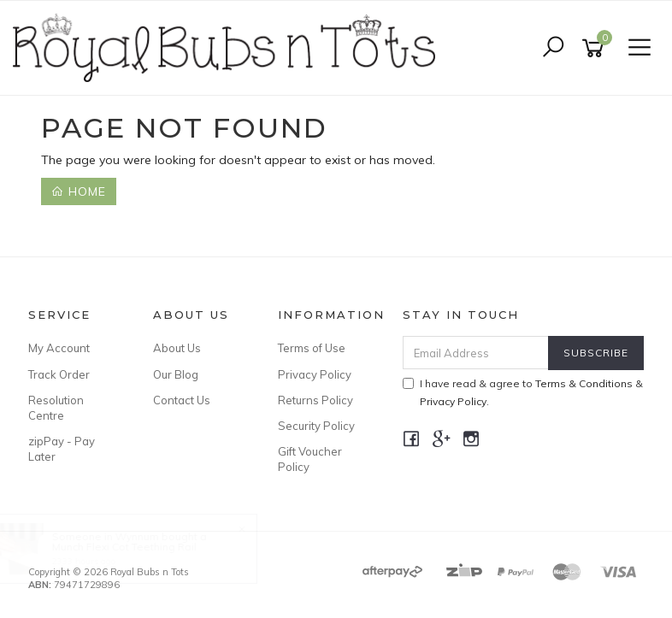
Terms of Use (312, 348)
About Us (177, 348)
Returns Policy (315, 400)
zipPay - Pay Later (62, 449)
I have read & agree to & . (523, 392)
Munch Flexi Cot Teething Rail (140, 547)
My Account (59, 348)
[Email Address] (476, 353)
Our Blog (176, 374)
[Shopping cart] (596, 48)
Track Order (59, 374)
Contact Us (182, 400)
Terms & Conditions (584, 383)
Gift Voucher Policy (310, 459)
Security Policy (316, 426)
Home (79, 191)
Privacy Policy (315, 374)
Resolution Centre (56, 408)
